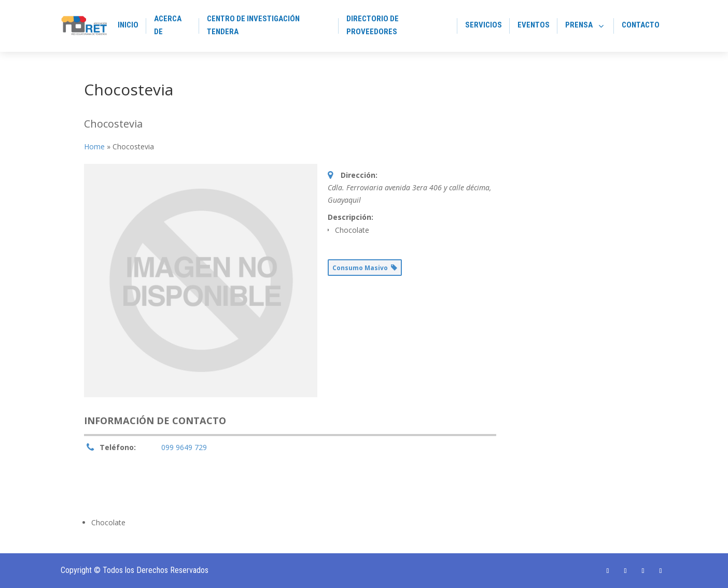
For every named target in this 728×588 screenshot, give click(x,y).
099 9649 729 (184, 447)
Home (94, 146)
